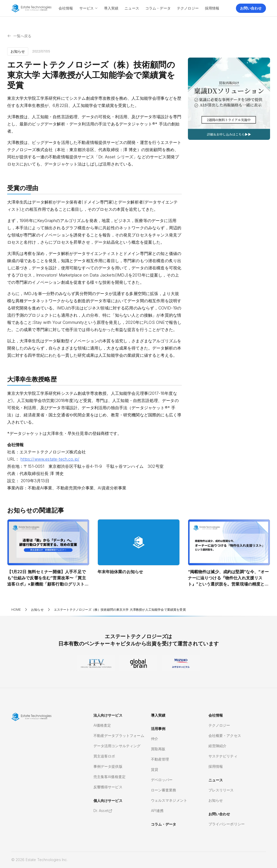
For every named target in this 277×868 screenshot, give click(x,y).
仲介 (155, 739)
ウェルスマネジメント (169, 800)
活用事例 (158, 729)
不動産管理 (160, 759)
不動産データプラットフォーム (119, 735)
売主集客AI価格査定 (110, 777)
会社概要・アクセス (225, 735)
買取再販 (158, 749)
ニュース (216, 780)
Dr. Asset (103, 811)
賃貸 (155, 769)
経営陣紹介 (218, 746)
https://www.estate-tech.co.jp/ (50, 459)
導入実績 (158, 715)
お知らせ (216, 800)
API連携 (157, 811)
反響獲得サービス (108, 787)
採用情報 (216, 766)
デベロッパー (162, 780)
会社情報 (216, 715)
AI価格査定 (102, 725)
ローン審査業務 (164, 790)
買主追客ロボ (104, 756)
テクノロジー (219, 725)
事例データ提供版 (108, 766)
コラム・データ (164, 824)
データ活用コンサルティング (117, 746)
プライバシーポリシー (227, 824)
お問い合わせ (219, 814)
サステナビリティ (223, 756)
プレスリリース (221, 790)
